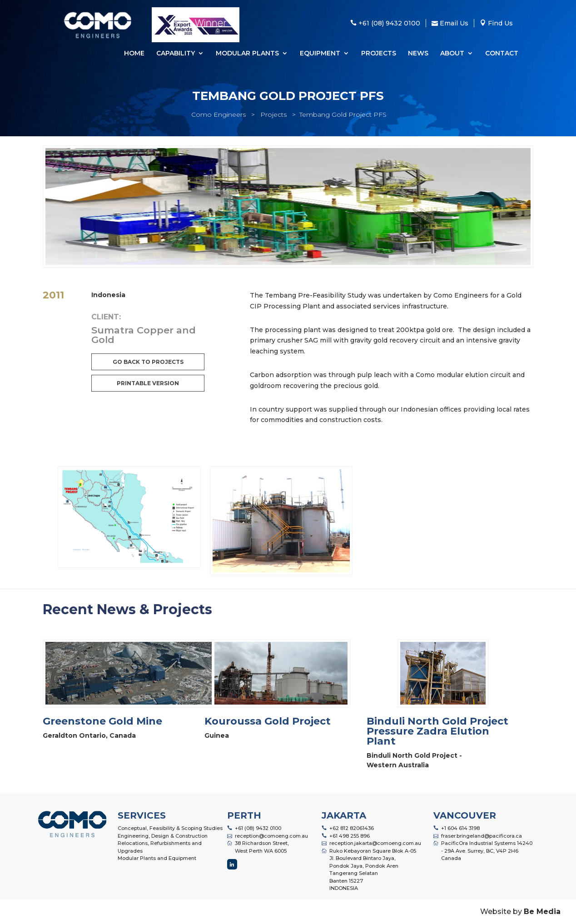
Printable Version (148, 383)
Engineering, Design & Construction (163, 836)
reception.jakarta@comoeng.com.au (375, 843)
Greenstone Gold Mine (102, 721)
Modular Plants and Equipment (157, 858)
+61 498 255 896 (350, 836)
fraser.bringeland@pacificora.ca (482, 836)
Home (134, 54)
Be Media (542, 912)
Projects (379, 54)
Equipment (320, 54)
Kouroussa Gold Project (268, 721)
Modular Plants (247, 54)
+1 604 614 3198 (460, 828)
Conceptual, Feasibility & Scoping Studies (170, 828)
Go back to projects (148, 362)
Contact (502, 54)
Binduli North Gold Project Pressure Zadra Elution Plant (437, 731)
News (418, 54)
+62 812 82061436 (352, 828)
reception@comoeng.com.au (271, 836)
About (452, 54)
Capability (176, 54)
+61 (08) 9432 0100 (258, 828)
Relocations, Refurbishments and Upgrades (160, 847)
